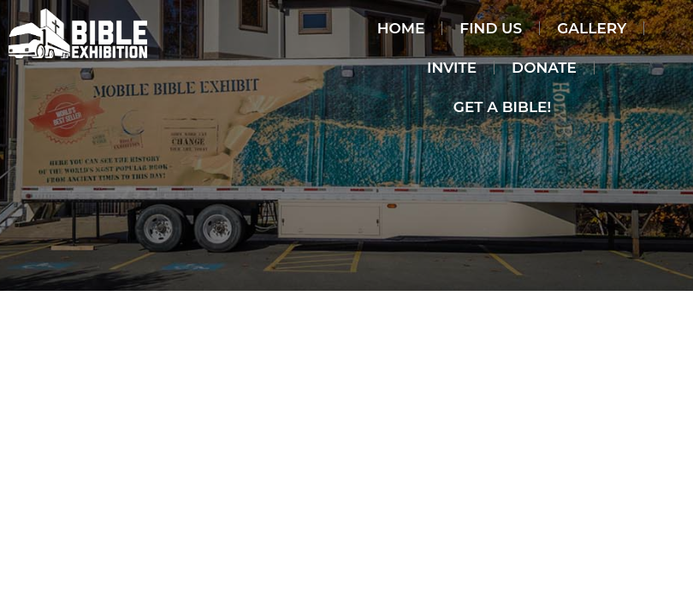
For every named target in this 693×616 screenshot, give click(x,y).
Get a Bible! (502, 107)
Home (401, 28)
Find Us (491, 28)
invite (452, 68)
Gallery (592, 28)
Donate (544, 68)
